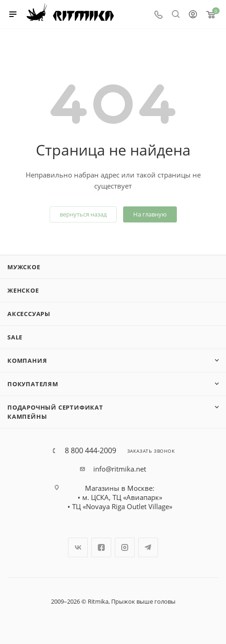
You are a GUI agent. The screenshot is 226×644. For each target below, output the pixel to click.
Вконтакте (78, 547)
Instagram (125, 547)
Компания (27, 361)
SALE (15, 337)
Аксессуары (29, 314)
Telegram (148, 547)
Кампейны (27, 416)
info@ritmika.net (120, 469)
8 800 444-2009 (90, 450)
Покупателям (33, 384)
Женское (23, 290)
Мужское (24, 267)
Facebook (101, 547)
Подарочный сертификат (55, 407)
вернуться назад (83, 214)
